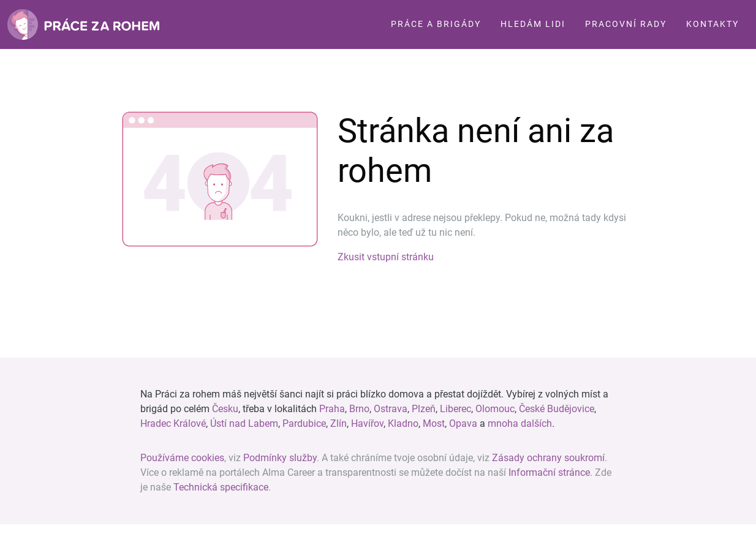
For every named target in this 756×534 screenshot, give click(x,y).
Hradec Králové (173, 423)
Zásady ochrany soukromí (548, 458)
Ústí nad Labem (244, 423)
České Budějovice (557, 409)
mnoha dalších (520, 423)
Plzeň (424, 409)
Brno (359, 409)
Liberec (455, 409)
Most (434, 423)
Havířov (367, 423)
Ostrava (391, 409)
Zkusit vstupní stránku (386, 257)
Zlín (338, 423)
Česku (225, 409)
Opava (463, 423)
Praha (332, 409)
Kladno (403, 423)
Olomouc (495, 409)
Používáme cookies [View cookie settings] (182, 458)
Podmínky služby (280, 458)
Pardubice (304, 423)
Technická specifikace (221, 487)
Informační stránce (549, 472)
